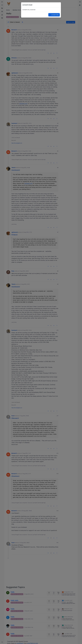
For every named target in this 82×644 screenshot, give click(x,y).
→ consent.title (54, 15)
